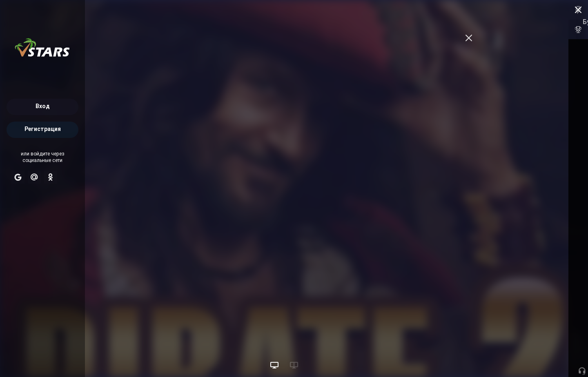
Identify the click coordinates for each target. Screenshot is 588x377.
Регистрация (43, 130)
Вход (43, 107)
